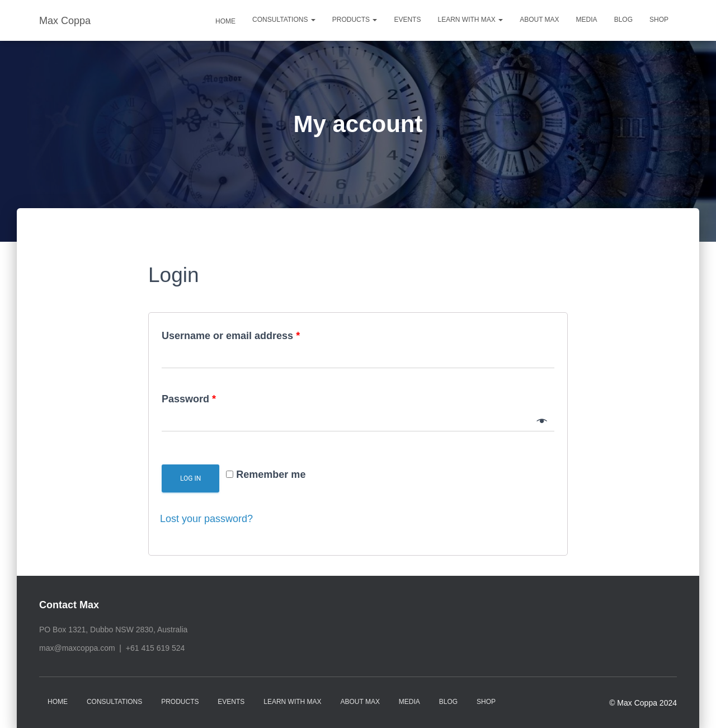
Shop (659, 20)
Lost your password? (206, 519)
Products (355, 20)
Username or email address (231, 336)
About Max (539, 20)
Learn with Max (470, 20)
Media (587, 20)
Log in (190, 478)
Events (407, 20)
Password (189, 399)
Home (225, 21)
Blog (623, 20)
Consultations (284, 20)
